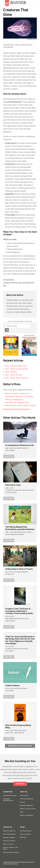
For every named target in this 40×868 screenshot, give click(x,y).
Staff (22, 812)
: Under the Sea (14, 375)
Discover (29, 45)
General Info (24, 796)
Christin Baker (8, 47)
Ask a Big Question (10, 834)
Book (24, 731)
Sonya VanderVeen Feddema (15, 535)
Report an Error (9, 844)
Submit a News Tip (9, 831)
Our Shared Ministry (21, 448)
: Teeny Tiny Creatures (17, 378)
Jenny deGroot (10, 621)
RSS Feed (23, 838)
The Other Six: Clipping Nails (17, 403)
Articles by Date (25, 834)
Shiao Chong (9, 691)
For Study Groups (28, 490)
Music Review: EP (21, 406)
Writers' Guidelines (27, 815)
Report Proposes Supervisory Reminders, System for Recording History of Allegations (19, 397)
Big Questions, (16, 649)
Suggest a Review (9, 838)
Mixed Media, (18, 532)
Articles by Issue (26, 831)
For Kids (29, 532)
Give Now (20, 784)
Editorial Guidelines (27, 799)
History (23, 802)
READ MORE (9, 457)
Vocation (24, 649)
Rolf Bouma (9, 651)
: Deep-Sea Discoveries (17, 369)
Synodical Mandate (26, 806)
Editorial (24, 689)
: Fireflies (11, 372)
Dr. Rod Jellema (11, 493)
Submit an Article (9, 841)
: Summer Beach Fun (16, 366)
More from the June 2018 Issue (20, 746)
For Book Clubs (23, 619)
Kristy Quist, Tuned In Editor (15, 733)
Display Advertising (10, 796)
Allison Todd (10, 574)
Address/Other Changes (11, 853)
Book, (24, 532)
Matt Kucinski (10, 451)
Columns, (22, 45)
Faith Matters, (17, 490)
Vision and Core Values (28, 809)
